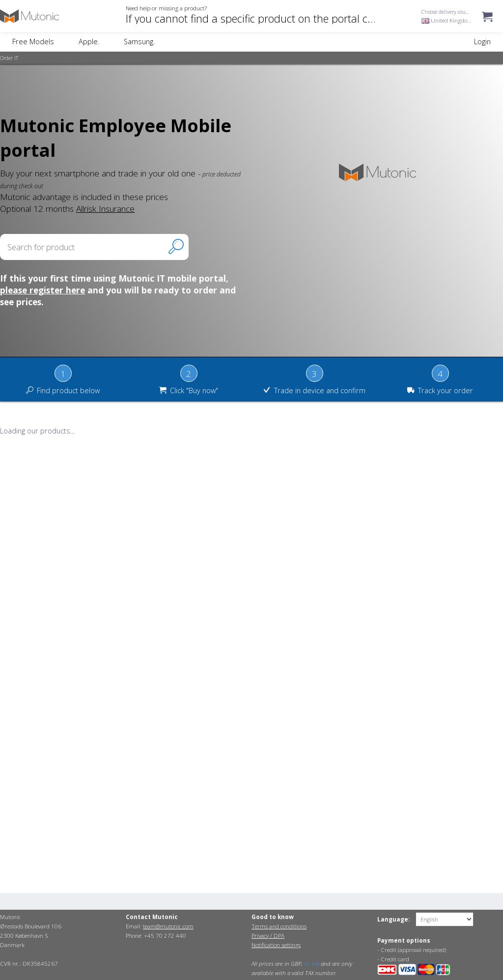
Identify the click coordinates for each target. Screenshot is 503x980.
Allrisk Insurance (105, 208)
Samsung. (139, 42)
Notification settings (276, 945)
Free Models (33, 42)
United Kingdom (447, 20)
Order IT (9, 58)
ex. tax (311, 964)
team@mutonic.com (168, 926)
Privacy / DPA (268, 936)
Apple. (89, 42)
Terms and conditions (279, 926)
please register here (42, 290)
